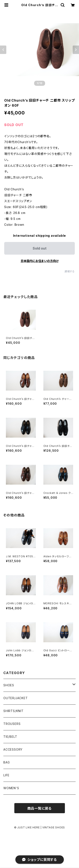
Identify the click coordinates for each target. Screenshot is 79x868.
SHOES (9, 685)
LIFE (6, 775)
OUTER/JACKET (16, 698)
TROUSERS (12, 724)
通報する (70, 271)
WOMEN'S (11, 788)
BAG (7, 762)
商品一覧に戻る (40, 808)
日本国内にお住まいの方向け (40, 261)
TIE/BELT (10, 737)
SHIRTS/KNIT (13, 711)
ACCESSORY (13, 749)
